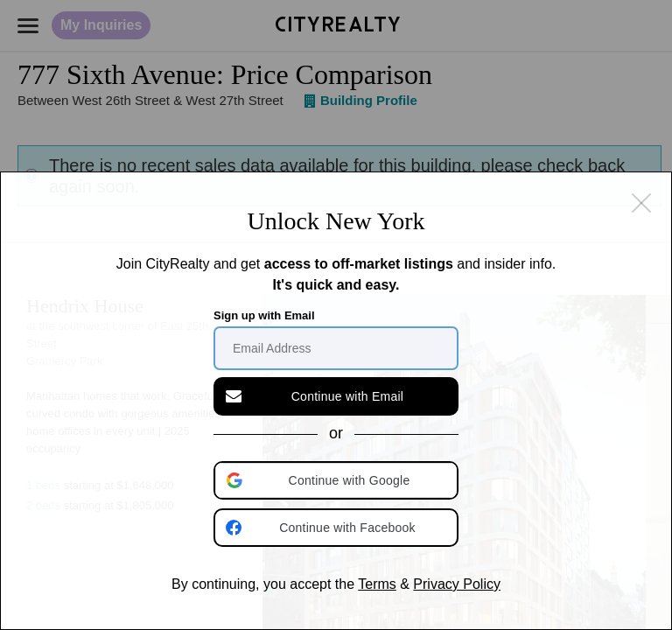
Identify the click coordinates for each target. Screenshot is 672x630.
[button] (338, 480)
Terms (377, 584)
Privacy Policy (457, 584)
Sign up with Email (264, 315)
